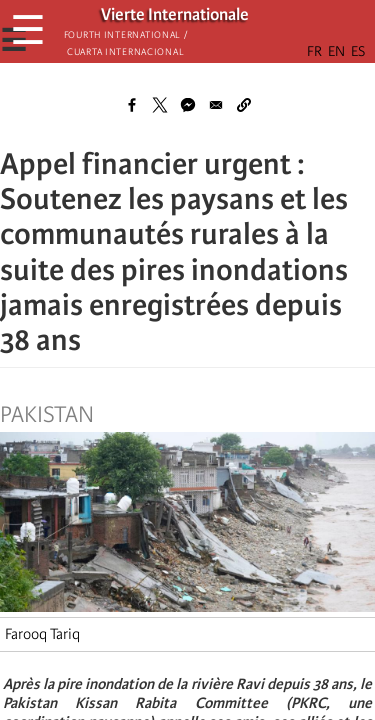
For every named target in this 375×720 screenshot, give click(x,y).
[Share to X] (160, 105)
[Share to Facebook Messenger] (188, 105)
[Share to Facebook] (132, 105)
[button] (244, 105)
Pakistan (47, 415)
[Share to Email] (216, 105)
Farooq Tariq (42, 634)
